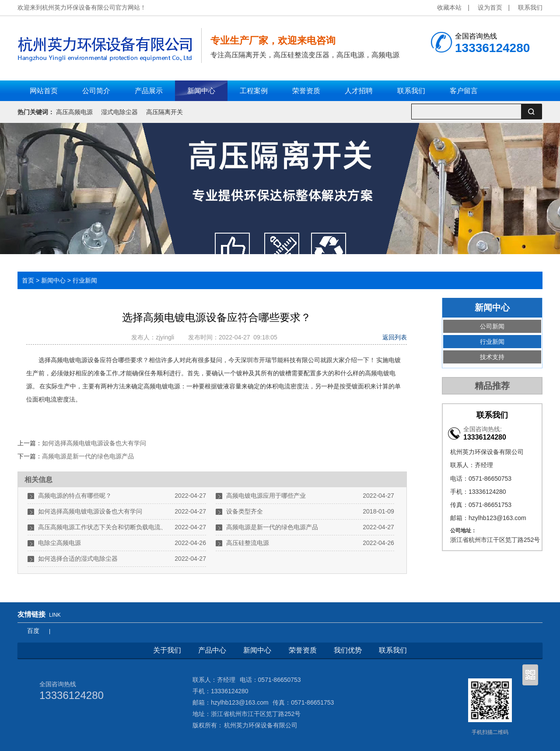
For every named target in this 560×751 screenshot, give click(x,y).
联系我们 (530, 7)
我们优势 (348, 650)
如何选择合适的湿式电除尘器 (78, 559)
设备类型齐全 (245, 511)
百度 (33, 631)
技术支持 (492, 357)
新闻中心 (53, 280)
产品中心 (212, 650)
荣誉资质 (303, 650)
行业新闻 (85, 280)
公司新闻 (492, 326)
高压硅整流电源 (248, 543)
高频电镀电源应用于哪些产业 (266, 496)
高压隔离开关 (164, 112)
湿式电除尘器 (119, 112)
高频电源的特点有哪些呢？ (75, 496)
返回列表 (395, 337)
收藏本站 (449, 7)
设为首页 (490, 7)
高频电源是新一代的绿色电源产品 (88, 456)
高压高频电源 (74, 112)
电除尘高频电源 (59, 543)
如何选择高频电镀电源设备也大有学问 (94, 443)
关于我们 (167, 650)
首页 (28, 280)
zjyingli (167, 337)
